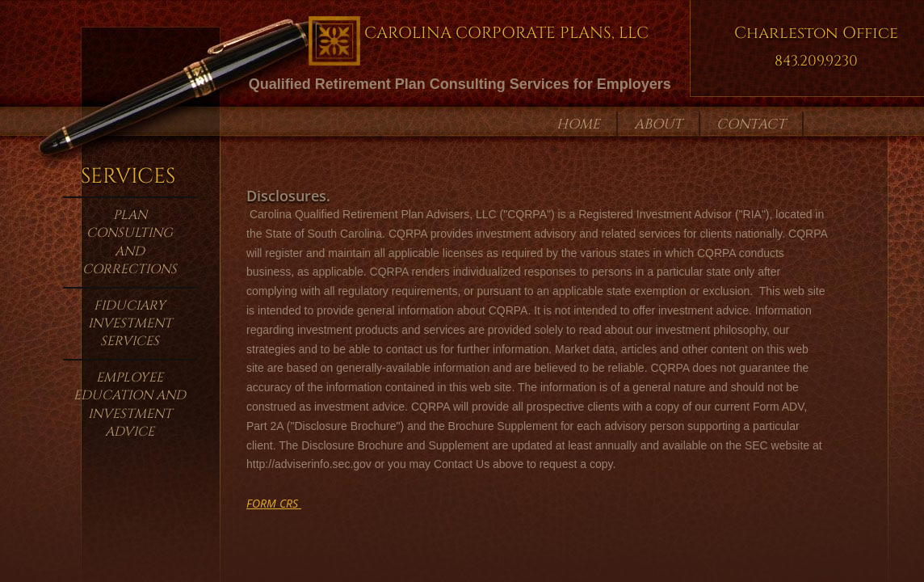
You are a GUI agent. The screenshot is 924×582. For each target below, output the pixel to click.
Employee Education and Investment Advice (130, 405)
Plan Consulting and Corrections (130, 242)
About (658, 124)
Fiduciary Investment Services (130, 324)
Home (578, 124)
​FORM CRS (274, 503)
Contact (751, 124)
